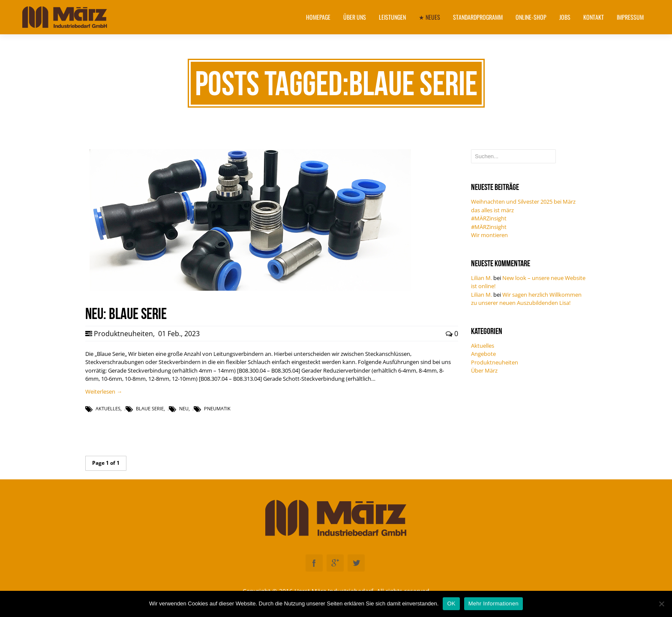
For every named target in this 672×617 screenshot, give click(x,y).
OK (451, 603)
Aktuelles (108, 408)
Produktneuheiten (123, 334)
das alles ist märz (492, 210)
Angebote (483, 354)
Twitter (356, 563)
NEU (184, 408)
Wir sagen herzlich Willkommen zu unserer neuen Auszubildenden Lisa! (526, 299)
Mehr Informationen (493, 603)
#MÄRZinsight (489, 218)
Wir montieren (489, 235)
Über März (484, 370)
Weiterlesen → (104, 391)
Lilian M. (481, 278)
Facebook (314, 563)
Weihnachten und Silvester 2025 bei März (523, 202)
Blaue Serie (150, 408)
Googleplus (335, 563)
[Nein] (661, 604)
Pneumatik (217, 408)
